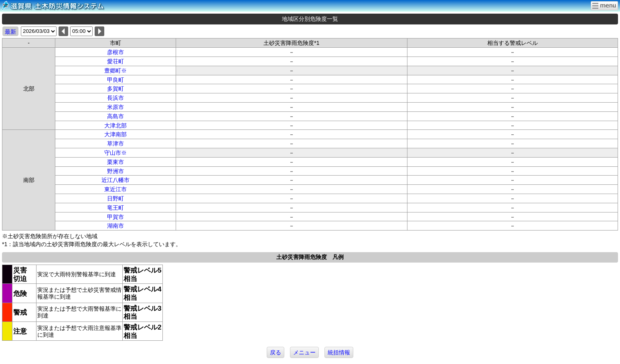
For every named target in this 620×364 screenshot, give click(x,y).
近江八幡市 (115, 180)
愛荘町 (115, 61)
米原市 (115, 107)
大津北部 (115, 125)
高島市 (115, 116)
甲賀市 (115, 217)
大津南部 (115, 134)
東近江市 (115, 189)
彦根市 (115, 52)
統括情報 (339, 352)
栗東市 (115, 162)
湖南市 (115, 226)
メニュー (304, 352)
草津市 (115, 144)
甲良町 (115, 80)
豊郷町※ (115, 71)
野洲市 (115, 171)
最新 (10, 32)
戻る (276, 352)
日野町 (115, 198)
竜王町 (115, 208)
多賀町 (115, 89)
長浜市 (115, 98)
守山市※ (115, 153)
